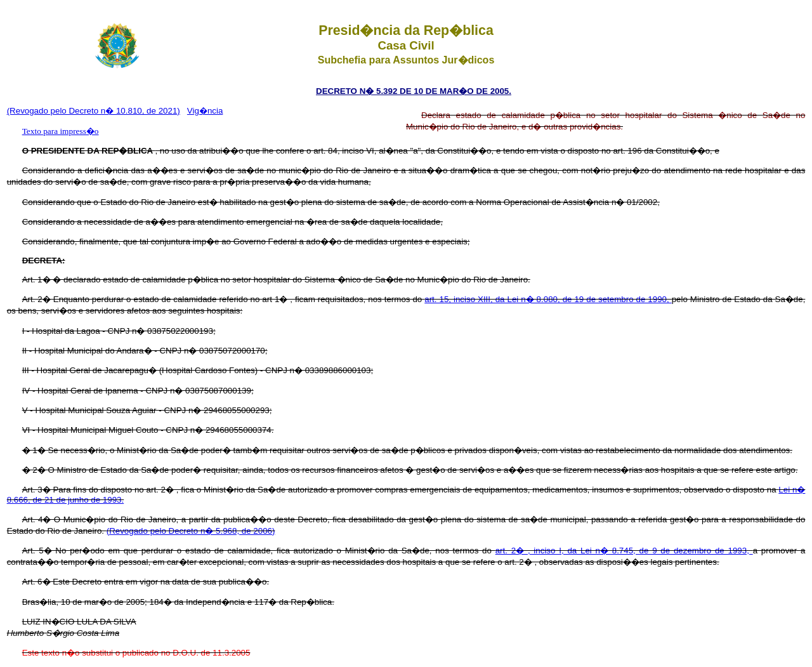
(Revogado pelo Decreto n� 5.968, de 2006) (191, 531)
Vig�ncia (205, 111)
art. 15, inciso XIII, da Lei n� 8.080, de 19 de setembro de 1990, (548, 299)
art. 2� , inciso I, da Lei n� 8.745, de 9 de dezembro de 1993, (624, 551)
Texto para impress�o (61, 131)
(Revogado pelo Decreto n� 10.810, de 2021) (94, 111)
